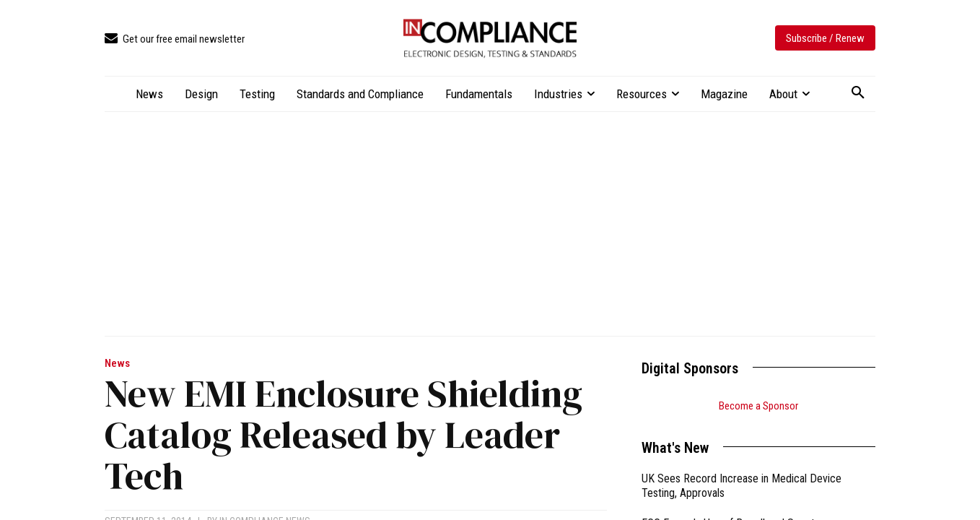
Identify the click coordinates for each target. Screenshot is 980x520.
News (117, 364)
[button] (858, 93)
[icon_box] (175, 39)
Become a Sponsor (758, 406)
